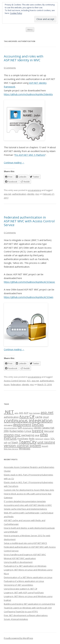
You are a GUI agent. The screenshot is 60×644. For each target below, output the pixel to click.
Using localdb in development (18, 562)
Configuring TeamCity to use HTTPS (21, 612)
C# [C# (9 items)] (32, 416)
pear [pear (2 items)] (37, 435)
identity (31, 194)
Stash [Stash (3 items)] (15, 442)
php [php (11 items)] (44, 435)
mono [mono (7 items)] (9, 435)
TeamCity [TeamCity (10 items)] (28, 442)
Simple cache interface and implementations (25, 509)
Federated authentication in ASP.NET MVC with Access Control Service (29, 221)
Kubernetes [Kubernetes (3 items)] (17, 431)
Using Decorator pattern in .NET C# (20, 589)
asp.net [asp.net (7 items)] (47, 412)
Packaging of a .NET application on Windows (25, 566)
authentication (19, 194)
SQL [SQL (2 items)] (53, 439)
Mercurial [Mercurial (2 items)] (49, 431)
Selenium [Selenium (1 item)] (39, 439)
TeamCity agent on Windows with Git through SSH (28, 608)
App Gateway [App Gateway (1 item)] (35, 413)
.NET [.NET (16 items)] (9, 412)
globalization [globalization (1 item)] (28, 428)
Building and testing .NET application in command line (29, 604)
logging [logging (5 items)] (38, 431)
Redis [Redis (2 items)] (32, 439)
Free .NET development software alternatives (26, 615)
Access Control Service (15, 381)
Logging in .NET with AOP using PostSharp (24, 593)
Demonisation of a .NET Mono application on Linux (28, 577)
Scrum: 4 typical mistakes (16, 619)
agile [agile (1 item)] (16, 413)
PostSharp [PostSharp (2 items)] (23, 439)
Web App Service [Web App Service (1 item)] (11, 449)
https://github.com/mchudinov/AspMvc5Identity (28, 94)
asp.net (8, 194)
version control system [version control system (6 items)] (22, 446)
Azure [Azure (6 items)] (24, 417)
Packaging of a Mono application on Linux (24, 581)
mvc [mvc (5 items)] (18, 435)
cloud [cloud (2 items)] (46, 417)
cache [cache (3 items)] (39, 417)
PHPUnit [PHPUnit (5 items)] (10, 438)
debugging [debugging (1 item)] (8, 425)
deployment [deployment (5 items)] (22, 425)
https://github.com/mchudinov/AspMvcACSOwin (29, 297)
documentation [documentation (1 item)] (10, 428)
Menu (30, 30)
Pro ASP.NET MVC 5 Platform (30, 155)
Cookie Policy (16, 13)
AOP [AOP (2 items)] (26, 413)
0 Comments (10, 68)
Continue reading (14, 163)
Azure (7, 384)
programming (34, 190)
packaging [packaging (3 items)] (28, 435)
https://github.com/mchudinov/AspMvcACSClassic (29, 282)
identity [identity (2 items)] (38, 428)
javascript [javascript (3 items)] (48, 428)
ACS (29, 381)
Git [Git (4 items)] (20, 427)
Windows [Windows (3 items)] (25, 449)
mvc (37, 194)
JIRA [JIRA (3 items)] (6, 431)
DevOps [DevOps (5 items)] (38, 425)
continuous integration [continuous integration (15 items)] (28, 420)
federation (16, 384)
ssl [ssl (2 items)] (9, 443)
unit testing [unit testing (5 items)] (46, 442)
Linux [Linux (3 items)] (28, 431)
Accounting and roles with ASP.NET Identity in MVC (24, 58)
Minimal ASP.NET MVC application (20, 558)
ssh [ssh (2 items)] (6, 443)
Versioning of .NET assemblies (18, 585)
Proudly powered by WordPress (18, 638)
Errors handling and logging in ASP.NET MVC (25, 555)
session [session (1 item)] (47, 439)
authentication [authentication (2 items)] (11, 417)
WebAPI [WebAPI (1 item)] (45, 446)
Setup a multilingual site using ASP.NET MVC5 (25, 543)
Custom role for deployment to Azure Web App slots (29, 490)
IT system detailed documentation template (25, 501)
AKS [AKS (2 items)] (21, 413)
